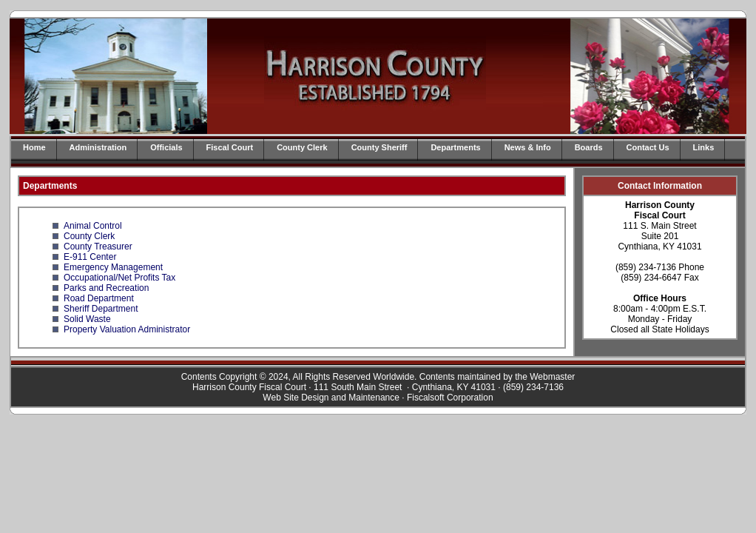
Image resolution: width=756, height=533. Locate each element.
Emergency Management (113, 267)
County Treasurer (98, 247)
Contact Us (648, 147)
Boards (589, 147)
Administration (98, 147)
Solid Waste (87, 319)
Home (34, 147)
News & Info (528, 147)
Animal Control (93, 226)
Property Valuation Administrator (127, 329)
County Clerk (302, 147)
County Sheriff (379, 147)
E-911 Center (90, 257)
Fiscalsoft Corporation (450, 398)
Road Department (99, 298)
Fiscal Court (230, 147)
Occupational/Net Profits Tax (119, 278)
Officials (166, 147)
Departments (455, 147)
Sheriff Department (101, 309)
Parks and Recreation (106, 288)
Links (704, 147)
